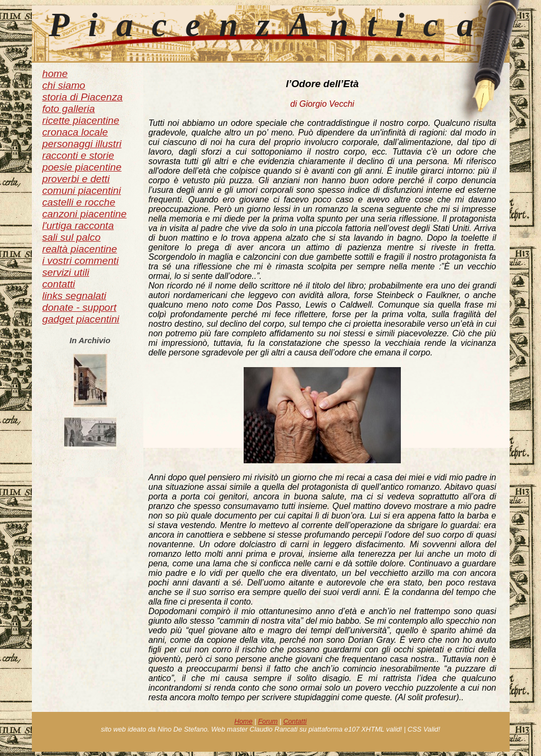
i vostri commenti (81, 261)
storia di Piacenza (83, 97)
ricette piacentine (81, 120)
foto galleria (69, 109)
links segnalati (75, 296)
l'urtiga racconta (78, 226)
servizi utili (66, 272)
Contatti (295, 721)
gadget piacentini (81, 319)
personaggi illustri (82, 144)
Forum (268, 721)
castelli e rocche (79, 202)
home (55, 74)
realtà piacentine (80, 249)
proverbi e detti (76, 179)
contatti (59, 284)
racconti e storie (78, 155)
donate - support (80, 307)
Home (243, 721)
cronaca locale (75, 132)
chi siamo (64, 85)
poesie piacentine (82, 167)
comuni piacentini (82, 190)
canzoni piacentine (85, 214)
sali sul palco (72, 237)
